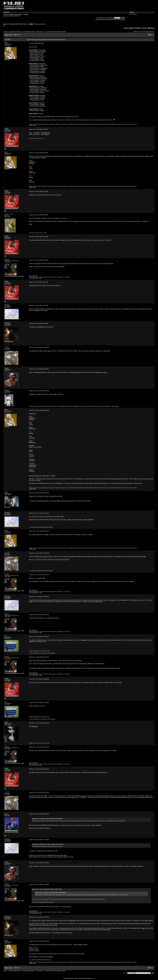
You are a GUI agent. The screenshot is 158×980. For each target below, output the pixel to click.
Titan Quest (39, 32)
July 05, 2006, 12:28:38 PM (39, 941)
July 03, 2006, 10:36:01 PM (39, 260)
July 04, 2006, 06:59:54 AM (39, 410)
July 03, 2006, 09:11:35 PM (39, 191)
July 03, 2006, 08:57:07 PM (39, 153)
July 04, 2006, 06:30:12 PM (39, 637)
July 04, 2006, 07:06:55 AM (39, 493)
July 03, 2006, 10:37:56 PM (39, 282)
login (20, 14)
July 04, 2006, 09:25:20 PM (39, 792)
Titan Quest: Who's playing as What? (56, 32)
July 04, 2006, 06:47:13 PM (39, 657)
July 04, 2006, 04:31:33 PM (39, 615)
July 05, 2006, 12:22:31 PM (39, 917)
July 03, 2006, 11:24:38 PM (39, 306)
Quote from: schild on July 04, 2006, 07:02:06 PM (47, 819)
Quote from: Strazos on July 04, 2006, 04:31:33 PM (48, 844)
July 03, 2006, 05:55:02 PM (36, 43)
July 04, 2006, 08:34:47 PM (39, 723)
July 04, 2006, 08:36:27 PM (39, 769)
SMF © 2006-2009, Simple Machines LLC (85, 979)
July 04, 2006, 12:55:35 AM (39, 348)
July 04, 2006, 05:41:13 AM (39, 391)
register (26, 14)
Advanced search (40, 24)
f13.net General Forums (15, 32)
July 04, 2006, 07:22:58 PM (39, 703)
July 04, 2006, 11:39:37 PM (39, 814)
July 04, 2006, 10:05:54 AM (39, 531)
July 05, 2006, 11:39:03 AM (39, 863)
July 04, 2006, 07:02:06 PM (39, 679)
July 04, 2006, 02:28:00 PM (39, 597)
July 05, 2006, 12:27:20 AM (39, 840)
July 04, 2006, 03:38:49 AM (39, 369)
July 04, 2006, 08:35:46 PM (39, 747)
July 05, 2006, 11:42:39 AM (39, 885)
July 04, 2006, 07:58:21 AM (39, 513)
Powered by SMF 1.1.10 (69, 979)
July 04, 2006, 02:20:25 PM (39, 575)
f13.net (6, 32)
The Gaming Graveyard (29, 32)
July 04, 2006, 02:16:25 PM (39, 553)
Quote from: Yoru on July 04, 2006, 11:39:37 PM (47, 889)
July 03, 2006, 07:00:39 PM (39, 129)
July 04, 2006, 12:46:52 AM (39, 323)
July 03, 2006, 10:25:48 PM (39, 237)
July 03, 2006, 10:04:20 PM (39, 215)
